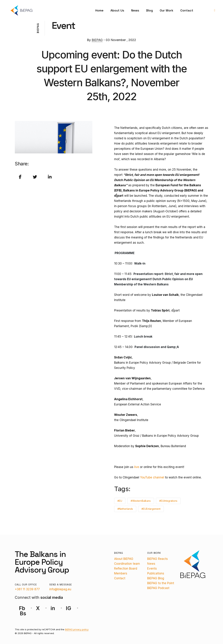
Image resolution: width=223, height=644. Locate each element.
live (137, 467)
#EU (120, 501)
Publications (156, 573)
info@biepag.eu (60, 589)
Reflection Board (126, 569)
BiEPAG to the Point (161, 583)
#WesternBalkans (141, 501)
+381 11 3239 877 (27, 589)
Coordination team (127, 564)
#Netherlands (125, 509)
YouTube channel (152, 477)
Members (121, 573)
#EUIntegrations (168, 501)
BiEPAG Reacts (157, 559)
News (135, 10)
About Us (117, 10)
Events (152, 569)
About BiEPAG (124, 559)
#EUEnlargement (151, 509)
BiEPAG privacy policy (77, 629)
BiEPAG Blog (156, 578)
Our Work (167, 10)
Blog (149, 10)
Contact (187, 10)
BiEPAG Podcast (158, 588)
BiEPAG (97, 40)
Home (99, 10)
